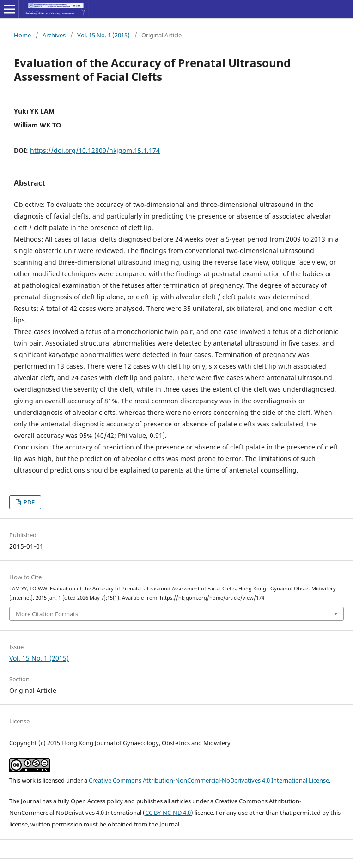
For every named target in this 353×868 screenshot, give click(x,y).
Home (22, 35)
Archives (54, 35)
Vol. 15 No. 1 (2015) (103, 35)
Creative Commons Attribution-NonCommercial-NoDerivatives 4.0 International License (209, 780)
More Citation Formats (47, 614)
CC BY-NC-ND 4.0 (168, 813)
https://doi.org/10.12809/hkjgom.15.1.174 (95, 150)
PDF (28, 502)
